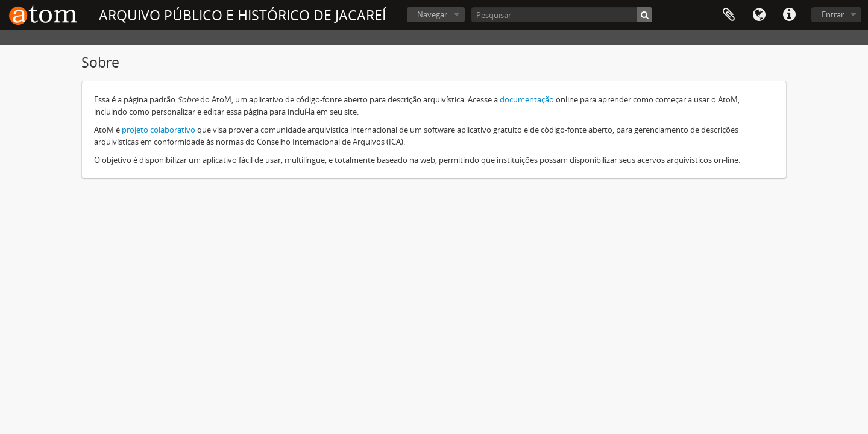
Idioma (759, 15)
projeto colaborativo (159, 130)
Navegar (432, 14)
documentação (527, 99)
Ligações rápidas (789, 15)
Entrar (833, 14)
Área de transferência (729, 15)
